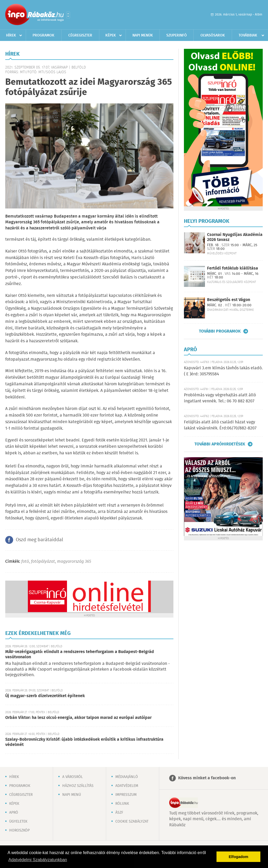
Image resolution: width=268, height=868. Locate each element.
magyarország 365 (74, 562)
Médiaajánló (127, 777)
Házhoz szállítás (78, 786)
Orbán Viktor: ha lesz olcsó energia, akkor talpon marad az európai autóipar (78, 718)
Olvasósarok (213, 35)
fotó (25, 562)
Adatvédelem (127, 786)
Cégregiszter (80, 35)
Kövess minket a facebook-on (207, 778)
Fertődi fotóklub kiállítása (233, 268)
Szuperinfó (177, 35)
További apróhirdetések (220, 444)
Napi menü (72, 795)
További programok (220, 331)
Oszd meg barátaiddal (39, 540)
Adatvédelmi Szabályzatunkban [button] (38, 860)
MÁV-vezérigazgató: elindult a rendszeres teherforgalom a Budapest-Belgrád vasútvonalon (80, 654)
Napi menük (143, 35)
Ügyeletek (18, 822)
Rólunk (122, 804)
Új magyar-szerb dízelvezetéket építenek (45, 696)
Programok (43, 35)
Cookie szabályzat (132, 822)
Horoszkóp (19, 830)
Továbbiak (248, 35)
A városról (73, 777)
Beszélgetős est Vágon (229, 300)
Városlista (68, 15)
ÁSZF (119, 813)
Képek (111, 35)
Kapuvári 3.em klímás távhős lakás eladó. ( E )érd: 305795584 (223, 371)
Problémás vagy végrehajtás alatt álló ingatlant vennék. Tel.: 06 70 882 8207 (220, 398)
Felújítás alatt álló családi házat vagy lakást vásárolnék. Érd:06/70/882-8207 (220, 425)
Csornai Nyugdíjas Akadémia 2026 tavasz (235, 237)
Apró (14, 813)
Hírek (11, 35)
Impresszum (126, 795)
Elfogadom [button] (239, 857)
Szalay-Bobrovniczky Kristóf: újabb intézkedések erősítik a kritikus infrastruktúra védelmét (84, 742)
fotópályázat (43, 562)
